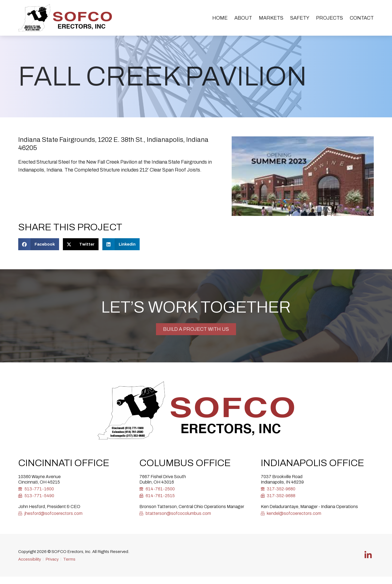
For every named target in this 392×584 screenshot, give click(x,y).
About (243, 18)
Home (220, 18)
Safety (300, 18)
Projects (330, 18)
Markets (271, 18)
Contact (362, 18)
